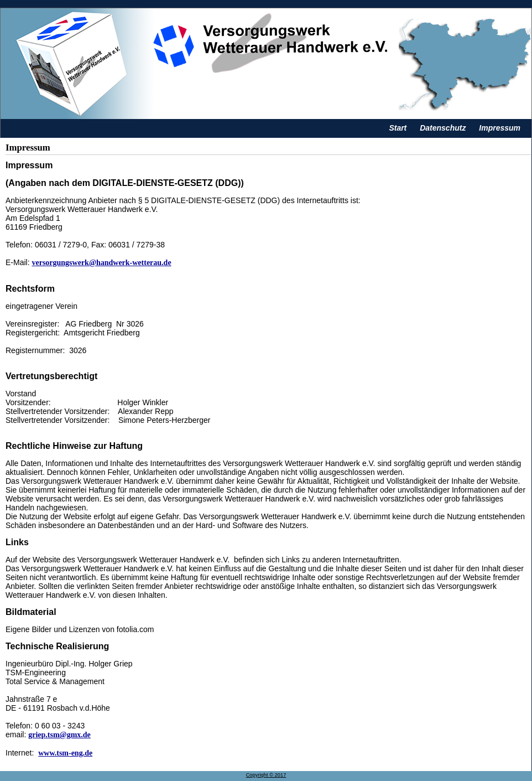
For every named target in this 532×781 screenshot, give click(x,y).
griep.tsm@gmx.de (59, 735)
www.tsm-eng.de (65, 753)
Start (398, 128)
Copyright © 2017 (266, 775)
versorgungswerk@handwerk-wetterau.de (101, 263)
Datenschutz (443, 128)
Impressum (500, 128)
